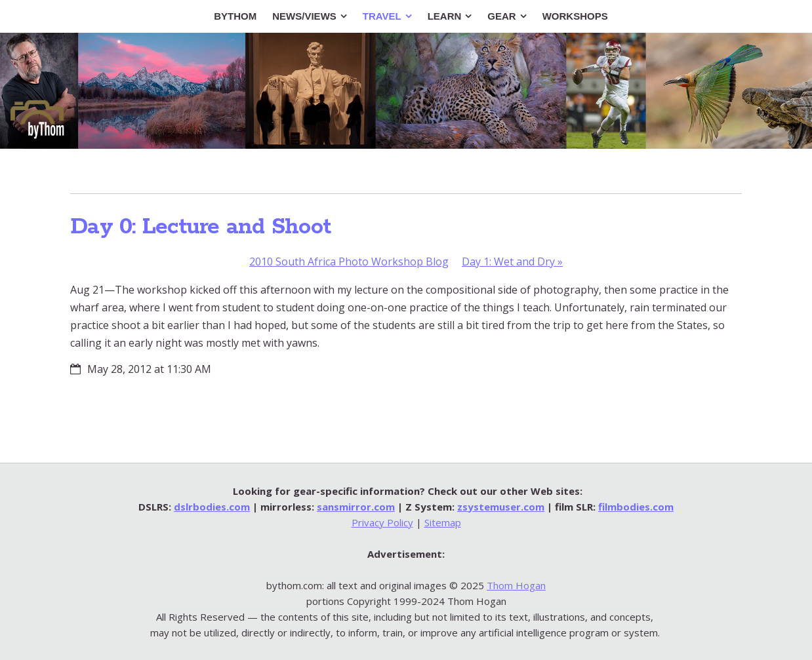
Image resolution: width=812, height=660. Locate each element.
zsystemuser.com (501, 507)
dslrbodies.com (212, 507)
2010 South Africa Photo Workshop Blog (349, 262)
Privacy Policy (382, 522)
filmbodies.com (636, 507)
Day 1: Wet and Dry (512, 262)
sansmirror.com (356, 507)
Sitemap (443, 522)
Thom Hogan (516, 585)
